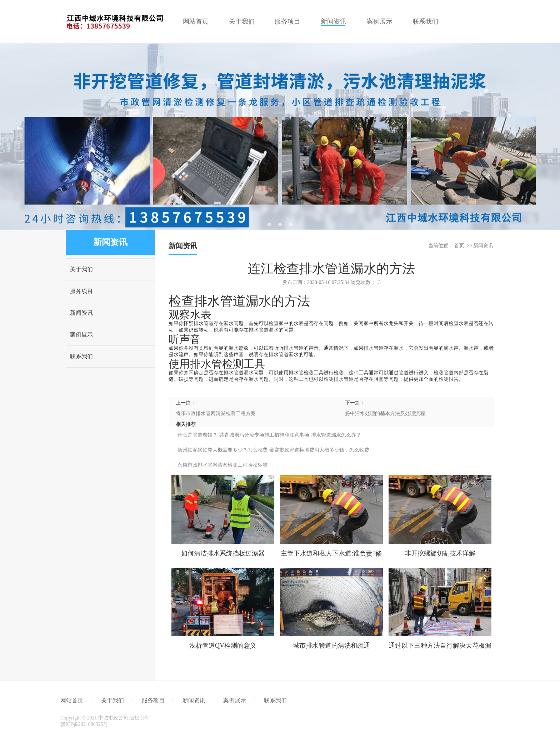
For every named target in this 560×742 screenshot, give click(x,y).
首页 (459, 246)
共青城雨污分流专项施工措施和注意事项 (264, 435)
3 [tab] (291, 224)
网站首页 (72, 700)
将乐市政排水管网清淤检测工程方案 (216, 414)
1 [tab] (269, 224)
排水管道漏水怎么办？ (336, 435)
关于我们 (81, 269)
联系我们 (81, 356)
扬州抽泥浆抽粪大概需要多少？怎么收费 (222, 450)
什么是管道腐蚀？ (197, 435)
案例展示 (81, 335)
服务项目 (81, 291)
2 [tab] (280, 224)
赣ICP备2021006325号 (84, 724)
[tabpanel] (280, 136)
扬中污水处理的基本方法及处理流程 (385, 414)
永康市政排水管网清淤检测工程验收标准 (222, 465)
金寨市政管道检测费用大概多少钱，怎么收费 (319, 450)
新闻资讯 (81, 313)
